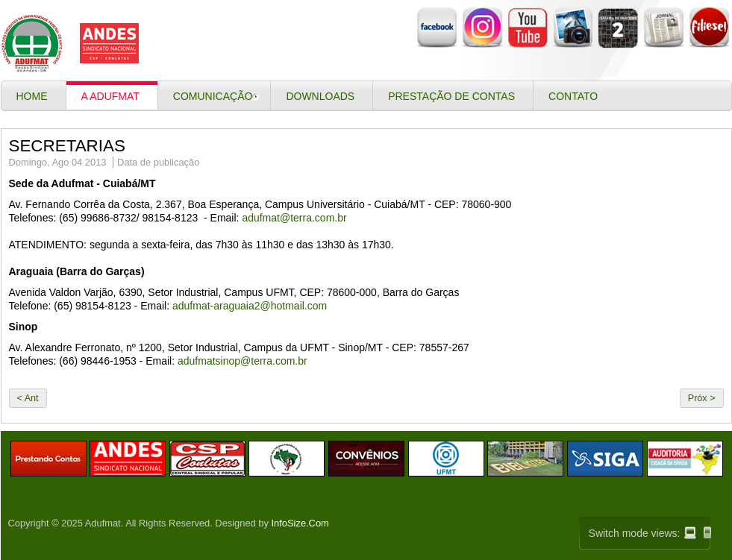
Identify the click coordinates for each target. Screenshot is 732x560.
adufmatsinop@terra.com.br (243, 361)
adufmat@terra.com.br (294, 218)
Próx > (702, 398)
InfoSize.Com (300, 523)
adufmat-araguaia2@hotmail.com (250, 306)
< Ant (28, 398)
